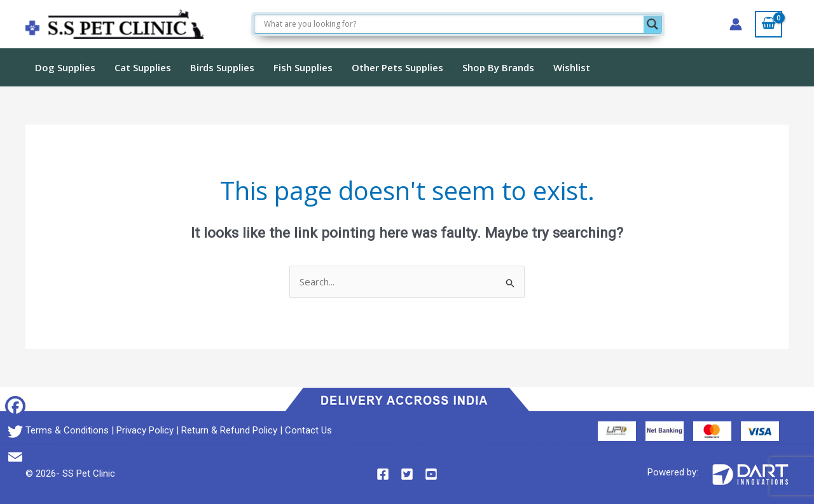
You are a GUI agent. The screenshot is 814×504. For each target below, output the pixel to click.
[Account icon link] (736, 24)
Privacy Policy (145, 430)
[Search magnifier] (652, 24)
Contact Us (308, 430)
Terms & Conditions (67, 430)
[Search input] (452, 24)
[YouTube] (431, 474)
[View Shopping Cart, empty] (769, 24)
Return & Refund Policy (229, 430)
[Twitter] (407, 474)
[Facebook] (383, 474)
